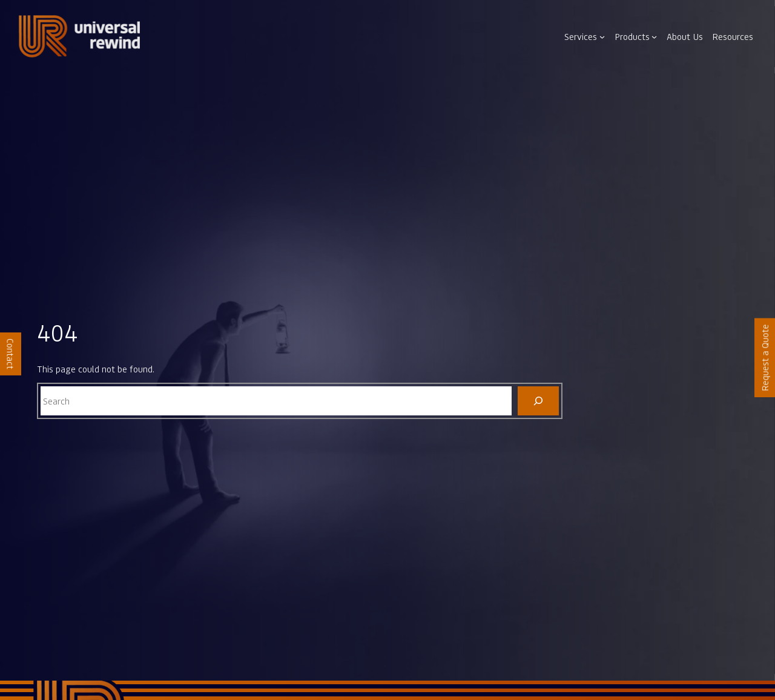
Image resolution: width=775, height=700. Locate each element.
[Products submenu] (654, 37)
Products (632, 36)
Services (581, 36)
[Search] (539, 401)
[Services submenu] (602, 37)
